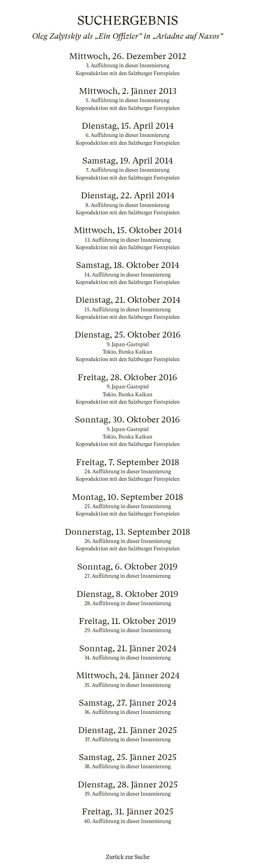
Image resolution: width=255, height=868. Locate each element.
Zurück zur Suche (128, 857)
